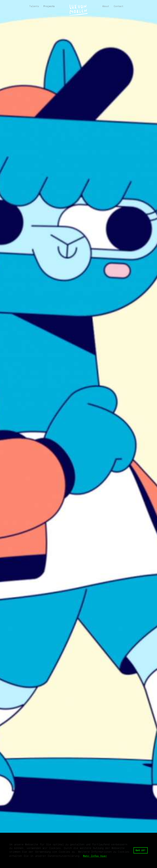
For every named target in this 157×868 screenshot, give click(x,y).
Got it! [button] (141, 850)
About (106, 6)
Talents (34, 6)
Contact (119, 6)
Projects (49, 6)
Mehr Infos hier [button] (95, 856)
